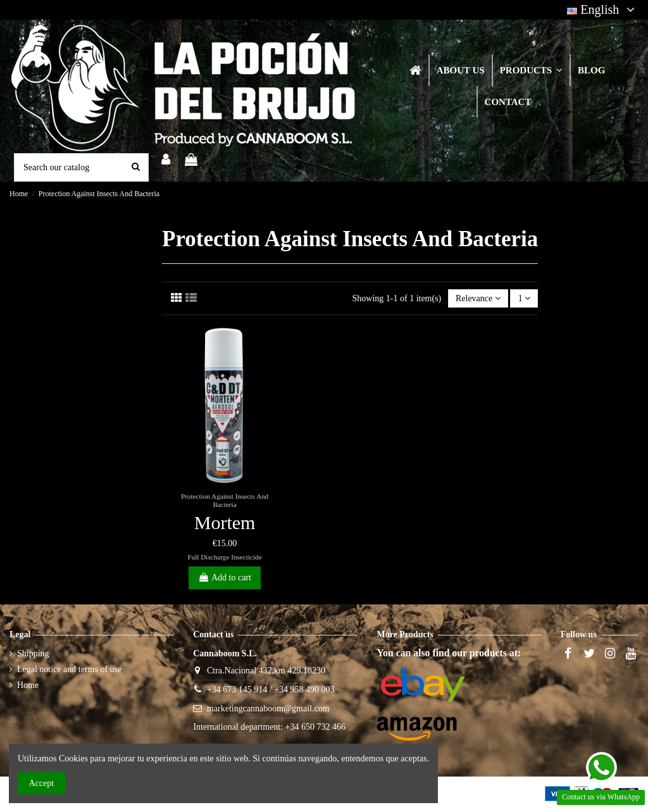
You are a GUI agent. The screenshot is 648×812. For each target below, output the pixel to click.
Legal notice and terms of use (69, 669)
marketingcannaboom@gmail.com (268, 709)
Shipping (33, 653)
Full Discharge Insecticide (224, 557)
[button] (531, 70)
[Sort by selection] (478, 298)
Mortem (225, 522)
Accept (42, 783)
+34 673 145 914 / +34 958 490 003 (271, 690)
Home (28, 685)
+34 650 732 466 (315, 727)
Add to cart (225, 578)
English (603, 9)
